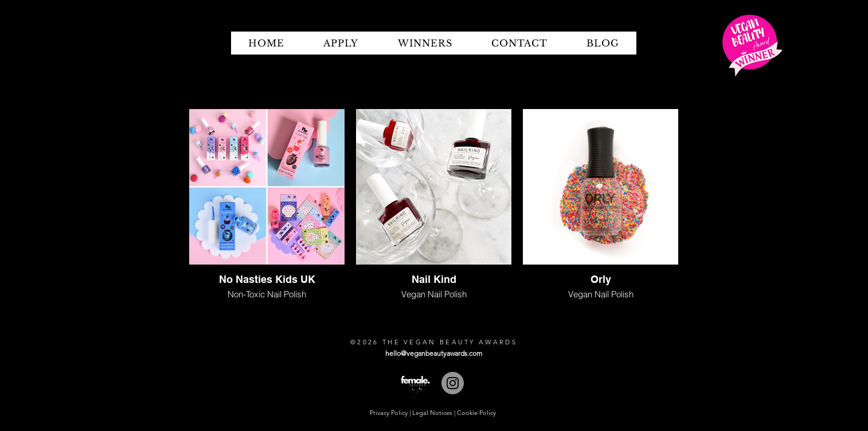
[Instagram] (453, 383)
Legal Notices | (435, 413)
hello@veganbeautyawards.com (434, 353)
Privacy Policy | (391, 413)
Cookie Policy (476, 413)
